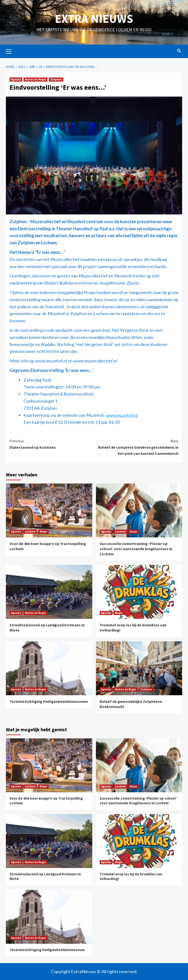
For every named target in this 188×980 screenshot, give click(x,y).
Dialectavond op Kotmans (52, 444)
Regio (43, 532)
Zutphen (56, 79)
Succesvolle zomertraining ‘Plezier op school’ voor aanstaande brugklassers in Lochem (136, 549)
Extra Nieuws (94, 19)
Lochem (30, 532)
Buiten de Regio (35, 79)
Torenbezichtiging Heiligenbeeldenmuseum (49, 701)
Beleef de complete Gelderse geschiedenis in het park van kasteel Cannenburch (136, 447)
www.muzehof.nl (122, 415)
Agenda (16, 79)
